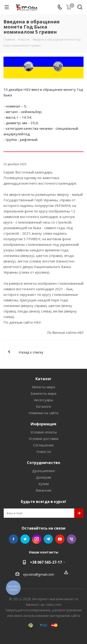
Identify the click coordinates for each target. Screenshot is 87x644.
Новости (44, 451)
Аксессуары (44, 400)
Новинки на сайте (43, 413)
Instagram (37, 539)
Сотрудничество (43, 463)
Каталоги (43, 406)
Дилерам (43, 477)
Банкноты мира (43, 393)
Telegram (48, 539)
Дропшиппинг (44, 471)
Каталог (43, 379)
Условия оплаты (44, 432)
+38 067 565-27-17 (46, 562)
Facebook (13, 539)
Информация (43, 424)
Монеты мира (43, 387)
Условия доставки (44, 439)
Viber (71, 539)
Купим (44, 484)
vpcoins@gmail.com (39, 574)
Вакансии (43, 490)
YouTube (60, 539)
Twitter (25, 539)
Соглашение (43, 445)
